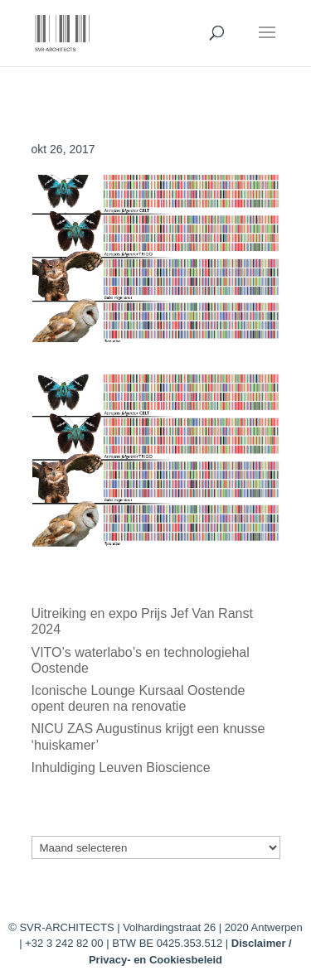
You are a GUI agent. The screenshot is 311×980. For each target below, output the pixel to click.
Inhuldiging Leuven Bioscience (121, 768)
